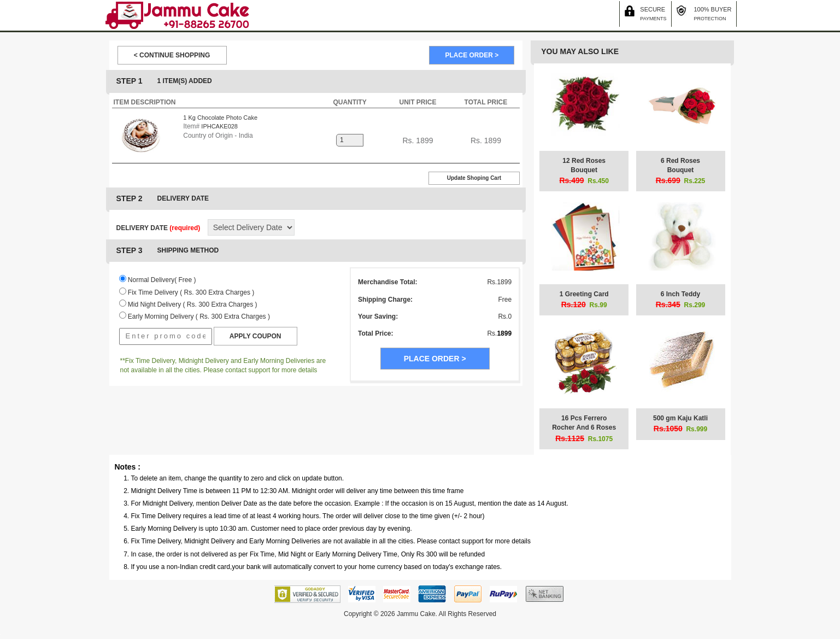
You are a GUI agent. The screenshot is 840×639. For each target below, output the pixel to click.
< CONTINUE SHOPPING (172, 55)
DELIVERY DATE (158, 228)
